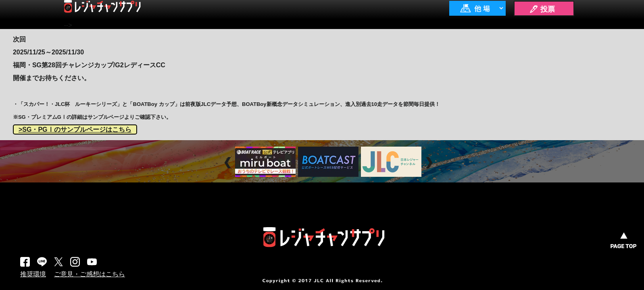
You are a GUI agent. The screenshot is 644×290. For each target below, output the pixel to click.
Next (430, 163)
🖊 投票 (542, 9)
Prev (229, 163)
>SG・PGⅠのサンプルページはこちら (75, 129)
